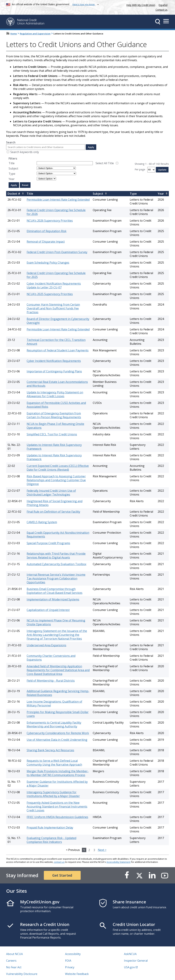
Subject (13, 168)
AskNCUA (130, 954)
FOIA (68, 961)
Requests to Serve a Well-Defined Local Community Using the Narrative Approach (54, 763)
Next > (102, 850)
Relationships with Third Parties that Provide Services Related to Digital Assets (56, 556)
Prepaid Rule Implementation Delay (50, 827)
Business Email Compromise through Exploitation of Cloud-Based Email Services (55, 591)
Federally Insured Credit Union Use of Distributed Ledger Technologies (51, 493)
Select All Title (105, 163)
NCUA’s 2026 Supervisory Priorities (50, 221)
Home (14, 34)
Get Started (62, 875)
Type (12, 174)
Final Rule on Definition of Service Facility (53, 512)
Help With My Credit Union (140, 5)
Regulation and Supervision (35, 34)
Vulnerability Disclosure (22, 974)
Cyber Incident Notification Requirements (54, 361)
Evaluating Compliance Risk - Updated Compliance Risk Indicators (51, 840)
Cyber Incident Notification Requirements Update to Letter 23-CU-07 (54, 285)
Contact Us (161, 10)
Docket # (14, 194)
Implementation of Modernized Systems (53, 599)
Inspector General (136, 961)
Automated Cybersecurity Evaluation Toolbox (56, 564)
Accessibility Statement (118, 862)
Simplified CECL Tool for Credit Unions (52, 434)
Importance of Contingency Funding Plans (54, 371)
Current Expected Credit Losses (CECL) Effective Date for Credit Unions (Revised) (58, 468)
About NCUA (14, 954)
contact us (59, 862)
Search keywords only (25, 152)
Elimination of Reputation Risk (47, 231)
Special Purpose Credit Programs (48, 543)
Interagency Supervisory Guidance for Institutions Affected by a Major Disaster (53, 794)
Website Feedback (77, 974)
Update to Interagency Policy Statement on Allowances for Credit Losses (55, 394)
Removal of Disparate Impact (46, 242)
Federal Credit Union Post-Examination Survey (57, 252)
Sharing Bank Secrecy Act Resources (50, 750)
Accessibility (73, 954)
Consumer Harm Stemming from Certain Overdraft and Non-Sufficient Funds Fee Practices (53, 308)
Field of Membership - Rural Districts (51, 681)
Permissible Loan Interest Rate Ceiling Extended (58, 200)
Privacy (70, 967)
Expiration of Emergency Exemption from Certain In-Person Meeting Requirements (54, 415)
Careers (11, 961)
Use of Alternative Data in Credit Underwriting (57, 740)
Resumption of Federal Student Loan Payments (58, 350)
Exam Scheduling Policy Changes (48, 263)
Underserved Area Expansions (46, 645)
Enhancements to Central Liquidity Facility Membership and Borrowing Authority (54, 724)
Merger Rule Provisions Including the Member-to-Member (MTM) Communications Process (58, 773)
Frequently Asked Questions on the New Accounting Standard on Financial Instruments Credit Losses (57, 806)
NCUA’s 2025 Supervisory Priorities (50, 294)
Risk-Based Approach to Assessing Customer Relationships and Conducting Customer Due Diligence (56, 480)
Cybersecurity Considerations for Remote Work (58, 733)
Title (12, 163)
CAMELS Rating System (42, 522)
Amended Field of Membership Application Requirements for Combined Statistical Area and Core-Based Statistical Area (58, 670)
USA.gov (129, 967)
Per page (140, 169)
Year (12, 179)
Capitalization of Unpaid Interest (48, 610)
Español (163, 5)
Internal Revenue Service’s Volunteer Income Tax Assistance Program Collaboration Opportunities (56, 578)
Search (11, 142)
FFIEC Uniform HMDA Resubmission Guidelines (57, 817)
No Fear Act (14, 967)
